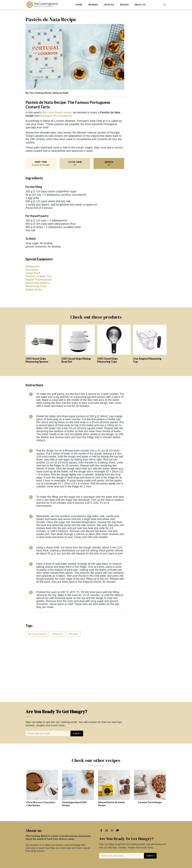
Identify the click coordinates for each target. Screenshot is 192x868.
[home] (48, 5)
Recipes (124, 5)
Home (79, 5)
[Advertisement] (147, 61)
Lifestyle (109, 5)
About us (140, 5)
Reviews (93, 5)
